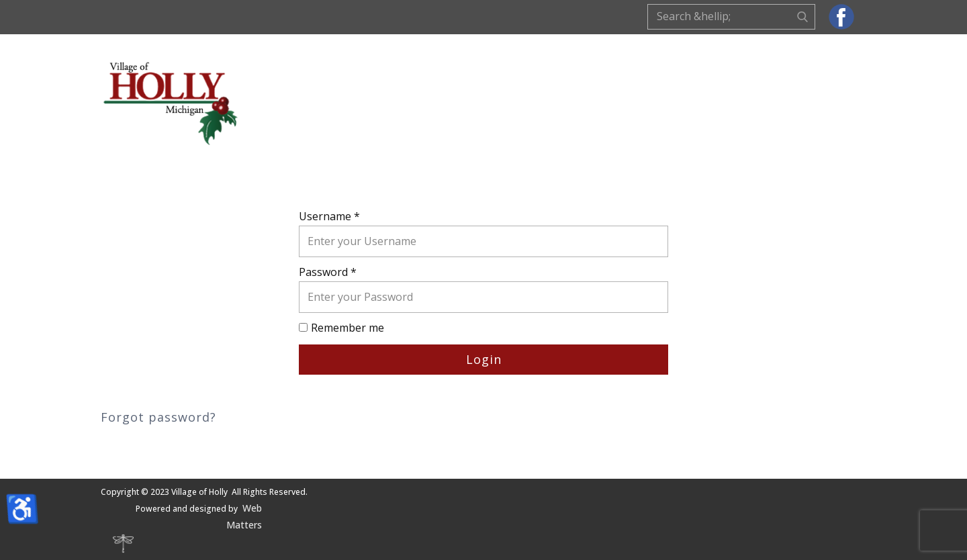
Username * (329, 216)
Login (484, 359)
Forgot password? (158, 417)
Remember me (348, 328)
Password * (328, 272)
